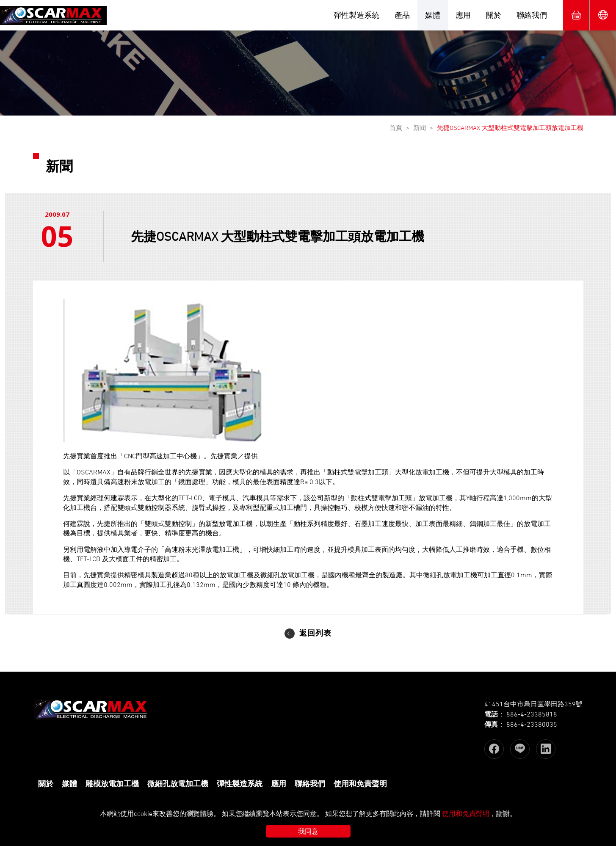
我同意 (308, 831)
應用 (463, 15)
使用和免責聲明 (360, 784)
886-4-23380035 (532, 724)
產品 (402, 15)
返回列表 (315, 634)
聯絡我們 (532, 15)
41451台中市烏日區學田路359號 (533, 704)
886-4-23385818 (532, 714)
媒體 (433, 15)
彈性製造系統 (356, 15)
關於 (494, 15)
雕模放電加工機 (112, 784)
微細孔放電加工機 (178, 784)
